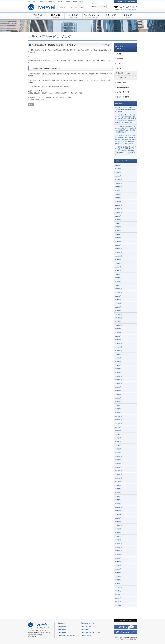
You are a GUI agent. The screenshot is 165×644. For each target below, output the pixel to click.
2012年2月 (118, 580)
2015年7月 (118, 489)
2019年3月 (118, 373)
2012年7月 (118, 562)
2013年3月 (118, 533)
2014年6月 (118, 514)
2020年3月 (118, 332)
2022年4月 (118, 307)
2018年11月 (118, 380)
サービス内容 (121, 83)
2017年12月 (118, 416)
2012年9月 (118, 555)
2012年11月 (118, 547)
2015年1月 (118, 504)
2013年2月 (118, 536)
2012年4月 (118, 573)
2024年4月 (118, 234)
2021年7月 (118, 322)
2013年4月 (118, 529)
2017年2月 (118, 449)
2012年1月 (118, 584)
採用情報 (128, 16)
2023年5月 (118, 274)
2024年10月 (118, 212)
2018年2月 (118, 409)
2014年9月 (118, 511)
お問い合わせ (131, 2)
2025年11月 (118, 183)
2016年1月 (118, 467)
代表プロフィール (92, 16)
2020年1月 (118, 340)
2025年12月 (118, 180)
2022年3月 (118, 311)
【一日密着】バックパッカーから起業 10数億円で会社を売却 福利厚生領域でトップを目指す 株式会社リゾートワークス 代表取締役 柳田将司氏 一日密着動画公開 (125, 140)
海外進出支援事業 (123, 87)
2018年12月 (118, 376)
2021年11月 (118, 318)
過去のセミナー (123, 78)
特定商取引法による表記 (68, 636)
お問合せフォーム (51, 97)
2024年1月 (118, 245)
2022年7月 (118, 300)
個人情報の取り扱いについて (92, 632)
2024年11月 (118, 209)
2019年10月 (118, 351)
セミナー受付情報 (123, 97)
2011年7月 (118, 598)
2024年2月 (118, 241)
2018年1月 (118, 413)
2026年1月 (118, 176)
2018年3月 (118, 405)
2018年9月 (118, 387)
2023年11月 (118, 252)
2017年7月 (118, 434)
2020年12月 (118, 325)
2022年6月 (118, 303)
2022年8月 (118, 296)
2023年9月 (118, 260)
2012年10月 (118, 551)
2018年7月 (118, 394)
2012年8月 (118, 558)
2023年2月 (118, 285)
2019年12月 (118, 343)
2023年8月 (118, 263)
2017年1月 (118, 453)
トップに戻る (125, 621)
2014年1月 (118, 522)
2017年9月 (118, 427)
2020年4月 (118, 329)
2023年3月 (118, 282)
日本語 (94, 6)
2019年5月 (118, 369)
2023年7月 (118, 267)
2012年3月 (118, 576)
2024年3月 (118, 238)
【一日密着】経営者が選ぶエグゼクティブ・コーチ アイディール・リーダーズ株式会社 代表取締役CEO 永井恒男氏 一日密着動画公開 (125, 151)
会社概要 (73, 16)
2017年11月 (118, 420)
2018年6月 (118, 398)
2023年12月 (118, 249)
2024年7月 (118, 223)
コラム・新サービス (44, 37)
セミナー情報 (110, 16)
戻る (31, 104)
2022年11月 (118, 289)
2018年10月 (118, 383)
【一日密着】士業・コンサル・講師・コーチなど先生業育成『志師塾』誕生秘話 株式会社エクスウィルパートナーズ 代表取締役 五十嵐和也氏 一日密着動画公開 (125, 119)
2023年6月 (118, 271)
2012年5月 (118, 569)
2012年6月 (118, 565)
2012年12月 (118, 544)
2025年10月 (118, 187)
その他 (119, 54)
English (103, 6)
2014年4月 (118, 518)
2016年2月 (118, 464)
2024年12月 (118, 205)
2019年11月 (118, 347)
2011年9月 (118, 595)
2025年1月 (118, 201)
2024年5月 (118, 231)
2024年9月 (118, 216)
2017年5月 (118, 442)
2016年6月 (118, 460)
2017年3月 (118, 445)
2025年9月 (118, 191)
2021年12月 (118, 314)
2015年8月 (118, 485)
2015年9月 (118, 482)
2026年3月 (118, 169)
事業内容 (37, 16)
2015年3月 (118, 496)
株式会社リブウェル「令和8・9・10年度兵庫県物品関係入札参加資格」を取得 (125, 109)
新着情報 (55, 16)
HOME (120, 2)
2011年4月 (118, 605)
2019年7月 (118, 362)
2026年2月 (118, 172)
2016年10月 (118, 456)
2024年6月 (118, 227)
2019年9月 (118, 354)
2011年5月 (118, 602)
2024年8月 (118, 220)
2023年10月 (118, 256)
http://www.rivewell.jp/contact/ (37, 99)
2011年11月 (118, 591)
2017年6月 (118, 438)
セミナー (120, 68)
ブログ (66, 37)
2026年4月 (118, 165)
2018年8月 (118, 391)
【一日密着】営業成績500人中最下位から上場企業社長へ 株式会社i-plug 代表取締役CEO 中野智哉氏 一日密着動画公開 (125, 129)
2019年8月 (118, 358)
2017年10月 (118, 423)
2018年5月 (118, 402)
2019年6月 (118, 365)
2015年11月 (118, 474)
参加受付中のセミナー (125, 73)
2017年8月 (118, 431)
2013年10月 (118, 525)
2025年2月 (118, 198)
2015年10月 (118, 478)
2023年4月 (118, 278)
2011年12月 (118, 587)
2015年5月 (118, 493)
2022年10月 (118, 292)
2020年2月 (118, 336)
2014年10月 (118, 507)
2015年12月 (118, 471)
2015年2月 (118, 500)
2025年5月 (118, 194)
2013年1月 (118, 540)
